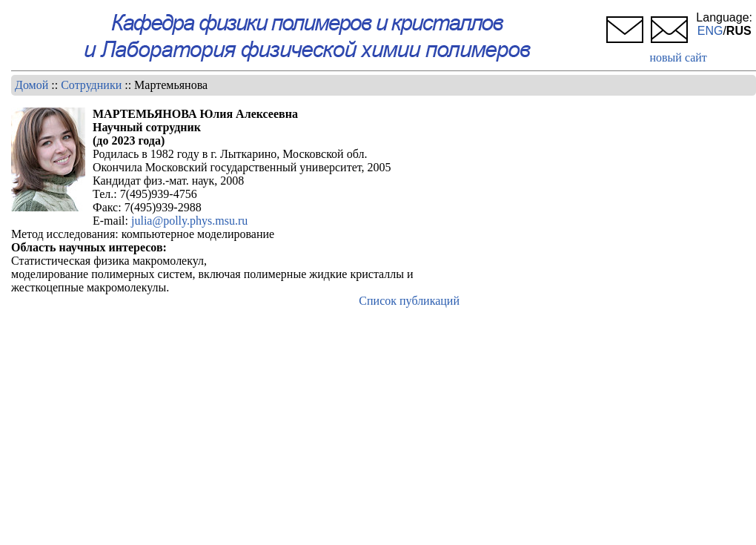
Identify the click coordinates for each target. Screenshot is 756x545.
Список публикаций (409, 301)
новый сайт (678, 57)
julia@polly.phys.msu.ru (189, 221)
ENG (710, 31)
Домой (31, 85)
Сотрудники (91, 85)
